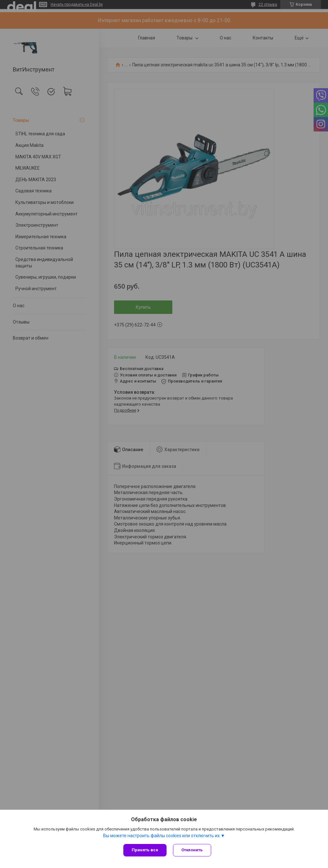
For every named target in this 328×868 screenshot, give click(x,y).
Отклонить (192, 850)
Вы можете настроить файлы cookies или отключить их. (162, 836)
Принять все (145, 850)
